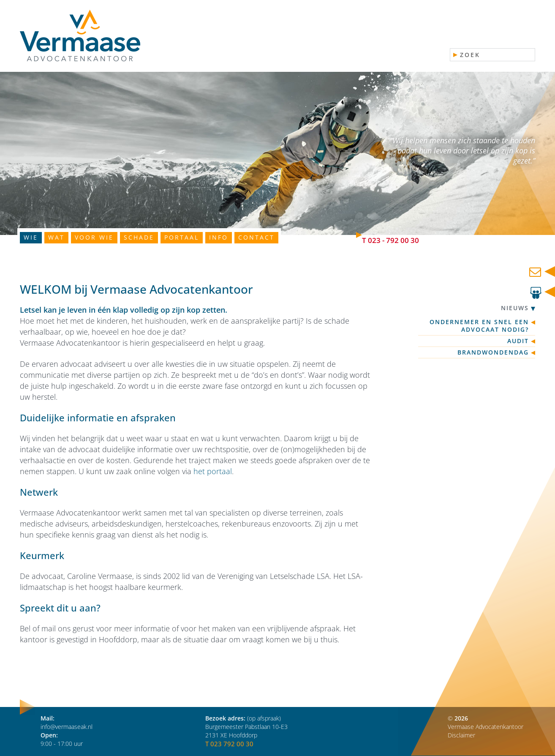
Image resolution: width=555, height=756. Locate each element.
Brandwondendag (493, 352)
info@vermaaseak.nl (67, 727)
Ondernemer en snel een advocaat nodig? (479, 326)
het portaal (213, 471)
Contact (256, 237)
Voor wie (94, 237)
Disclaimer (461, 735)
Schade (139, 237)
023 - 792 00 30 (393, 240)
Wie (31, 237)
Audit (518, 341)
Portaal (182, 237)
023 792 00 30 (232, 744)
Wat (56, 237)
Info (219, 237)
